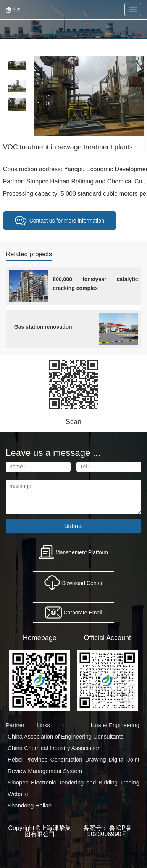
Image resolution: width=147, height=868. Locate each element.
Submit (74, 526)
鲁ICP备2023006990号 (110, 831)
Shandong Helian (30, 805)
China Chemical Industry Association (54, 748)
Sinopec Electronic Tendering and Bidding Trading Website (73, 788)
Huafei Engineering (115, 725)
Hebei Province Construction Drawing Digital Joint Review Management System (73, 765)
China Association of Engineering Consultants (66, 736)
